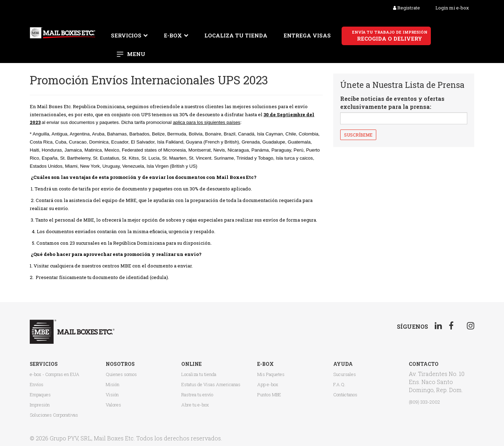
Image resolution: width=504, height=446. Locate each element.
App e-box (268, 384)
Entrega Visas (307, 35)
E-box (173, 35)
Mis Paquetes (271, 374)
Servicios (126, 35)
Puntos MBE (269, 395)
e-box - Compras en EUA (55, 374)
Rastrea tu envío (197, 395)
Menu (136, 54)
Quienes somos (121, 374)
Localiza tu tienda (236, 35)
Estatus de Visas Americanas (211, 384)
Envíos (37, 384)
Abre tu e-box (195, 405)
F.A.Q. (339, 384)
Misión (113, 384)
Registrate (407, 8)
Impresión (40, 405)
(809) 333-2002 (424, 402)
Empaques (40, 395)
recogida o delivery (390, 36)
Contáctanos (345, 395)
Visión (112, 395)
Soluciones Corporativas (54, 415)
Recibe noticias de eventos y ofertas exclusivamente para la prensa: (392, 103)
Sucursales (345, 374)
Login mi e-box (452, 8)
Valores (113, 405)
